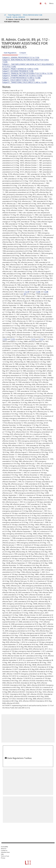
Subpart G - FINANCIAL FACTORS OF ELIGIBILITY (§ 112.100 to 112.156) (27, 73)
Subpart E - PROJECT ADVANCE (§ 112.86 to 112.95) (20, 69)
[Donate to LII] (41, 3)
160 (25, 294)
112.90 (5, 339)
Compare (23, 53)
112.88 (46, 292)
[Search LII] (45, 3)
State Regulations (14, 15)
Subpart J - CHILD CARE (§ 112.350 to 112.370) (18, 80)
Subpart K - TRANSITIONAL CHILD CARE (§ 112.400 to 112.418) (24, 82)
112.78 (27, 292)
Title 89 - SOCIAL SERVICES (15, 17)
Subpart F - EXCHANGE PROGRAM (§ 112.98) (18, 71)
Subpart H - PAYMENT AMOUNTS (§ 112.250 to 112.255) (22, 76)
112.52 (33, 339)
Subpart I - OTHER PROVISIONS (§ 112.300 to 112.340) (21, 78)
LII (5, 15)
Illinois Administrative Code (33, 15)
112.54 (41, 339)
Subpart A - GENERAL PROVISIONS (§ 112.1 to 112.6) (21, 57)
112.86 (38, 292)
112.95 (13, 339)
